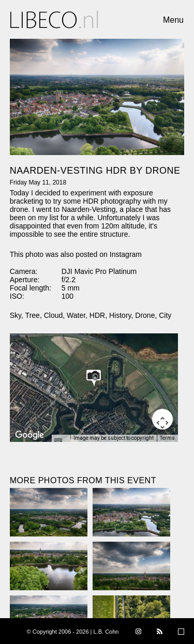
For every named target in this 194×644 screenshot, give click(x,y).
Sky (16, 315)
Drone (145, 315)
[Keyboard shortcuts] (61, 441)
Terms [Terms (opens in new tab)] (167, 438)
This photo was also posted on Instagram (76, 254)
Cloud (54, 315)
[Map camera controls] (162, 419)
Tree (33, 315)
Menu (173, 20)
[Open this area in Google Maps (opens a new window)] (29, 435)
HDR (97, 315)
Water (76, 315)
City (165, 315)
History (120, 315)
